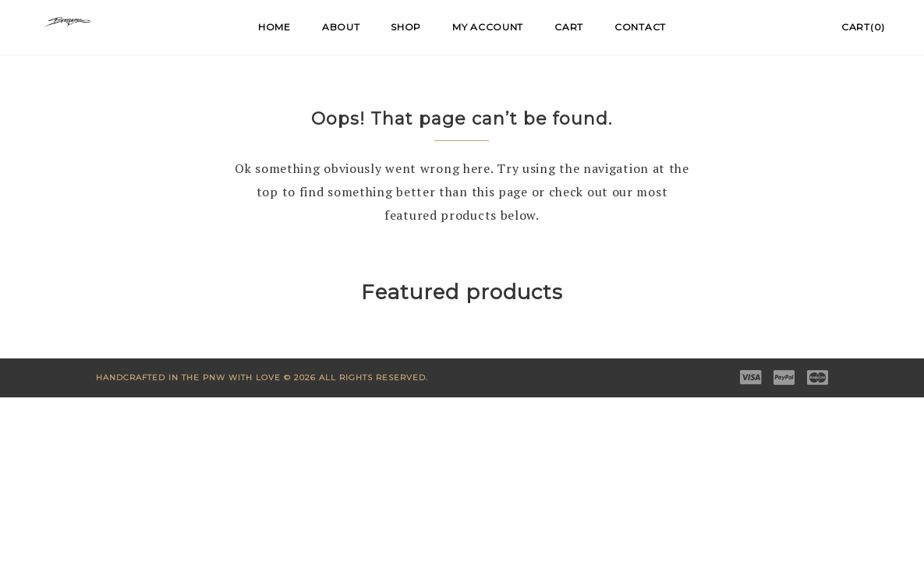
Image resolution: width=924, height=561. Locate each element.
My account (488, 27)
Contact (640, 27)
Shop (406, 27)
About (341, 27)
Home (274, 27)
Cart (569, 27)
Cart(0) (863, 27)
